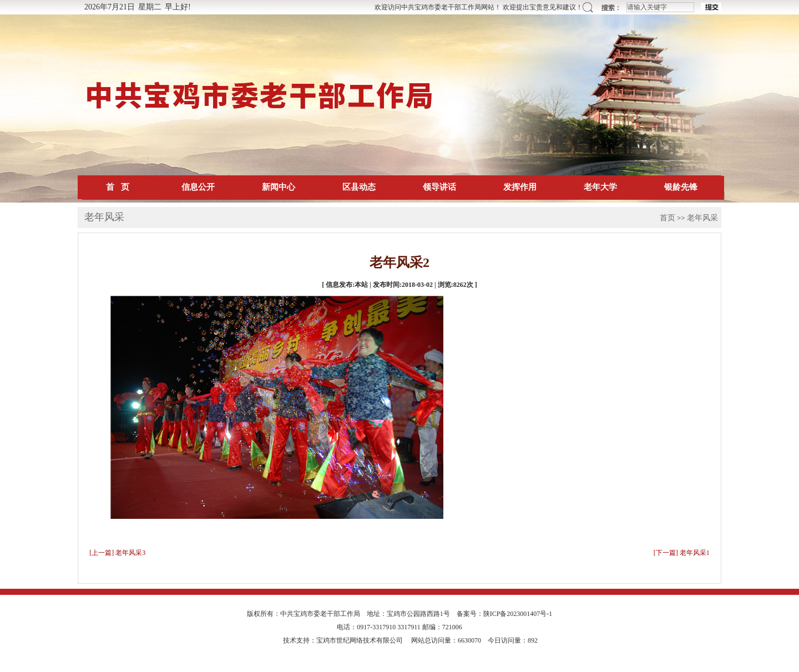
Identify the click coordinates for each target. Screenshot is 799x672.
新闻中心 (279, 187)
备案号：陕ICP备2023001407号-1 (505, 614)
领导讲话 (439, 187)
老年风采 (702, 218)
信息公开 (198, 187)
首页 (667, 218)
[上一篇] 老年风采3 (117, 553)
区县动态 (359, 187)
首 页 (117, 187)
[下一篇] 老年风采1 (682, 553)
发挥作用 (520, 187)
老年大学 (600, 187)
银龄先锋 (681, 187)
